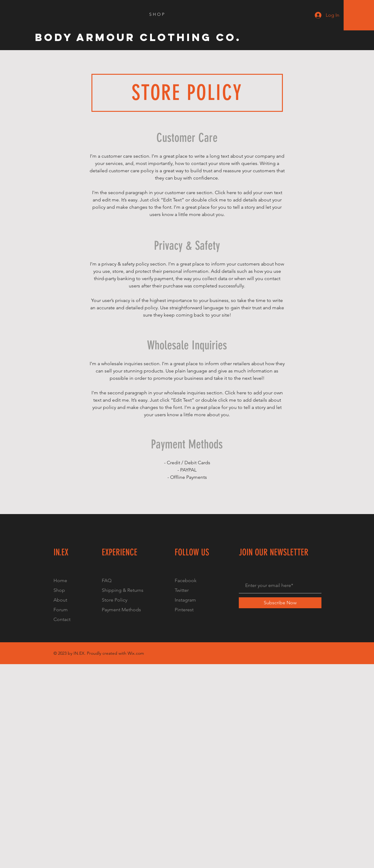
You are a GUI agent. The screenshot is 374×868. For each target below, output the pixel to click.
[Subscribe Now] (280, 603)
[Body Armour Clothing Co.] (138, 37)
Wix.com (136, 653)
